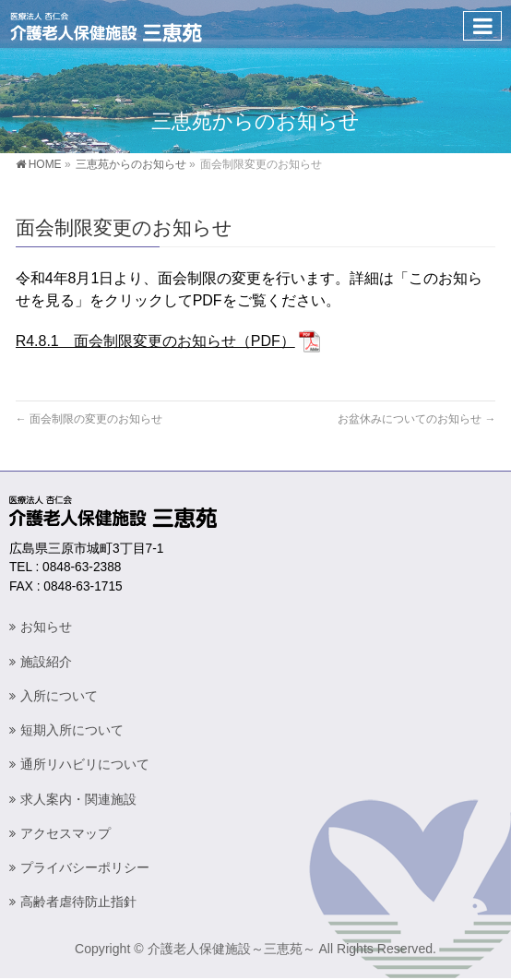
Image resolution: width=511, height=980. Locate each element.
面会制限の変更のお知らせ (89, 419)
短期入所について (72, 730)
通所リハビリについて (85, 764)
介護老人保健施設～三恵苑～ (232, 949)
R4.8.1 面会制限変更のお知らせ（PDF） (155, 341)
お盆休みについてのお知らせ (416, 419)
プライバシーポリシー (85, 867)
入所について (59, 696)
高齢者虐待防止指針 (78, 902)
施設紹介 (46, 662)
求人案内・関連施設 (78, 799)
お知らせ (46, 627)
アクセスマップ (65, 833)
